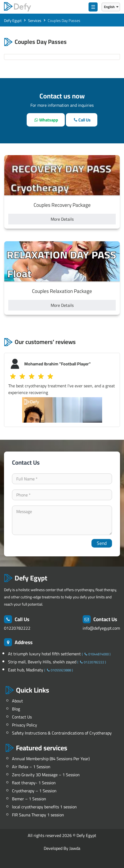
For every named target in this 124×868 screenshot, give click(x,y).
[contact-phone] (62, 495)
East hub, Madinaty (26, 670)
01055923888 (59, 670)
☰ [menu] (93, 7)
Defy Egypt (86, 835)
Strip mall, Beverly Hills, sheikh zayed (43, 662)
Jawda (75, 848)
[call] (82, 120)
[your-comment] (62, 520)
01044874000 (96, 654)
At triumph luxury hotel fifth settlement (45, 654)
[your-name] (62, 479)
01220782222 (17, 628)
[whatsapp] (46, 120)
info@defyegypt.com (101, 628)
